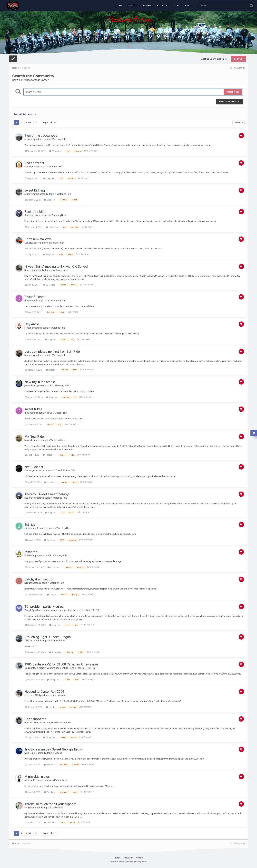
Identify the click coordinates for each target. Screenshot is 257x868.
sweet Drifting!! (35, 190)
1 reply (51, 595)
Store (176, 6)
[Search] (214, 6)
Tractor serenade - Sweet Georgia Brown (54, 749)
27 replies (49, 737)
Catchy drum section (39, 579)
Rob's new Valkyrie (38, 239)
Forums (132, 6)
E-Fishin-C (30, 556)
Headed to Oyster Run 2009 (44, 692)
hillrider (28, 583)
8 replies (48, 254)
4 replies (51, 339)
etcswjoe (29, 139)
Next (29, 123)
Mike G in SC (31, 753)
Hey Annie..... (33, 324)
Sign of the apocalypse (41, 136)
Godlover (29, 215)
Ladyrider (29, 808)
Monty (28, 167)
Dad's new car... (35, 163)
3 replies (49, 482)
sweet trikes (33, 409)
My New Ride (34, 437)
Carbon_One (31, 471)
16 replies (52, 227)
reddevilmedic (32, 194)
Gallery (190, 6)
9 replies (52, 397)
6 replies (49, 178)
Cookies (140, 858)
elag (27, 668)
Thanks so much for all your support (50, 804)
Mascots (31, 552)
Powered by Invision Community (121, 862)
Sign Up (238, 59)
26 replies (55, 151)
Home (119, 6)
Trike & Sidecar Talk (57, 413)
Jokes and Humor (56, 300)
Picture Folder (58, 243)
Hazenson (30, 498)
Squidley (29, 243)
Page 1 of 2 (49, 123)
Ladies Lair (57, 808)
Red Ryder (30, 270)
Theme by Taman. (140, 862)
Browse (147, 6)
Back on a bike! (35, 212)
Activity (162, 6)
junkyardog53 (31, 528)
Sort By (238, 123)
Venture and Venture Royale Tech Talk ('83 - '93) (75, 610)
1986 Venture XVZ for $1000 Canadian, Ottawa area (61, 664)
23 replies (53, 567)
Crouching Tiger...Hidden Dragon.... (49, 637)
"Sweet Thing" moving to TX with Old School (56, 267)
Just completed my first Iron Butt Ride (52, 352)
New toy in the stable (40, 382)
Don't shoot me (35, 719)
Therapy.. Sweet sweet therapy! (47, 494)
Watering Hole (59, 139)
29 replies (49, 285)
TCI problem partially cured (44, 607)
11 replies (55, 652)
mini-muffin (30, 780)
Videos (61, 695)
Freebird (29, 328)
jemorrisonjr (31, 386)
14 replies (49, 455)
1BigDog (29, 641)
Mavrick (28, 440)
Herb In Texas (31, 723)
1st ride (30, 525)
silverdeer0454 (32, 695)
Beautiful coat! (35, 297)
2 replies (51, 370)
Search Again (233, 92)
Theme (117, 858)
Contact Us (128, 858)
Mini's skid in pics (37, 777)
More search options (230, 102)
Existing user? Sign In (214, 59)
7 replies (54, 625)
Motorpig (29, 355)
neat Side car (34, 467)
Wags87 (29, 610)
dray (27, 300)
